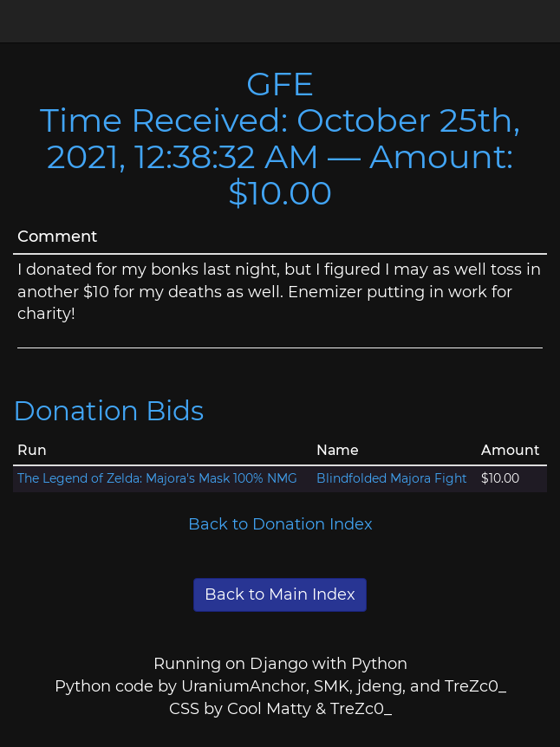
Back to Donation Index (280, 524)
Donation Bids (108, 411)
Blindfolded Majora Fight (392, 478)
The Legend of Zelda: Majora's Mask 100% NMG (157, 478)
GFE (280, 84)
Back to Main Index (280, 594)
